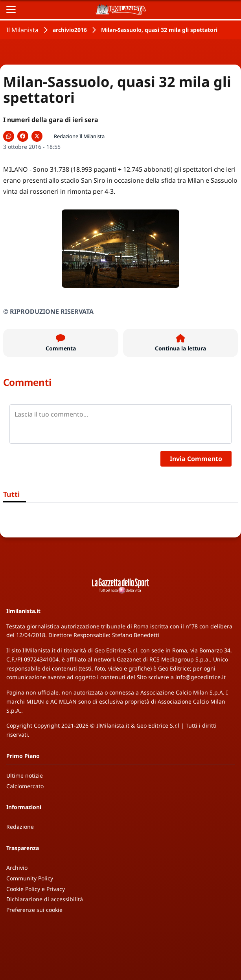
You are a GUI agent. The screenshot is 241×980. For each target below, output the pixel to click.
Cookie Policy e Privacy (36, 889)
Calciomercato (25, 786)
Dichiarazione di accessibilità (45, 899)
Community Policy (30, 878)
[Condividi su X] (37, 136)
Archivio (17, 868)
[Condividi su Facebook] (23, 136)
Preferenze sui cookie (34, 910)
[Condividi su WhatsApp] (9, 136)
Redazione (20, 827)
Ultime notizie (25, 775)
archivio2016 (70, 30)
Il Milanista (22, 30)
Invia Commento (196, 459)
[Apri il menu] (11, 9)
